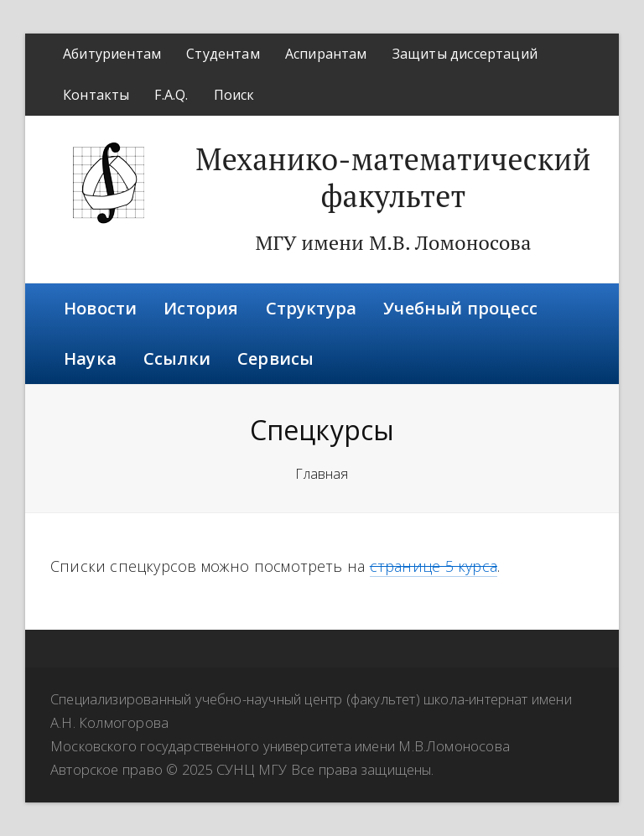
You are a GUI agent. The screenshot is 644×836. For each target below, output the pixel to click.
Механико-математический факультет (393, 177)
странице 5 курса (434, 566)
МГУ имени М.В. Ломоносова (393, 242)
